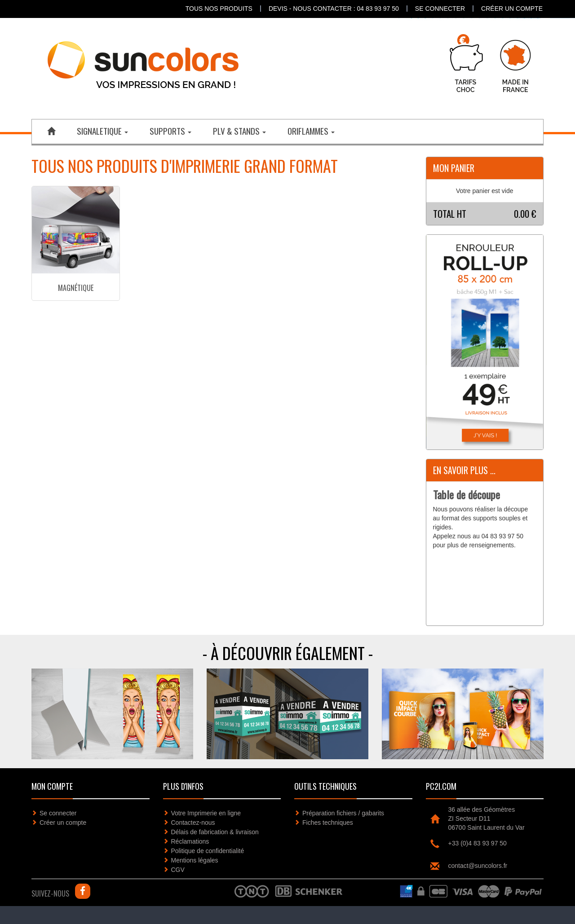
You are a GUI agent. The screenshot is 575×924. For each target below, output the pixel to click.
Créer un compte (512, 9)
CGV (178, 870)
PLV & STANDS (239, 131)
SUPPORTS (170, 131)
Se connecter (440, 9)
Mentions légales (195, 860)
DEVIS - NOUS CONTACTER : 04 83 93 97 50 (334, 9)
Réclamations (190, 841)
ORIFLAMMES (311, 131)
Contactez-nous (193, 823)
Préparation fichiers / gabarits (343, 813)
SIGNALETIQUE (102, 131)
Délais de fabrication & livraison (215, 832)
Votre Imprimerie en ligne (206, 813)
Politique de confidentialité (208, 851)
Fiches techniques (328, 823)
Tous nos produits (219, 9)
